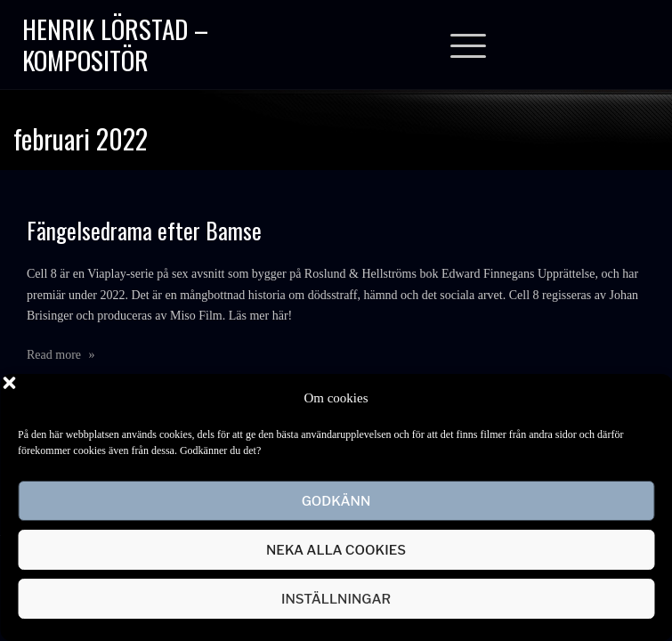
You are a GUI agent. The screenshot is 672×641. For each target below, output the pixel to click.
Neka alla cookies (336, 550)
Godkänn (336, 501)
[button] (645, 398)
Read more (61, 355)
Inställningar (336, 599)
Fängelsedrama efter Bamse (144, 230)
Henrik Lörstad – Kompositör (115, 44)
